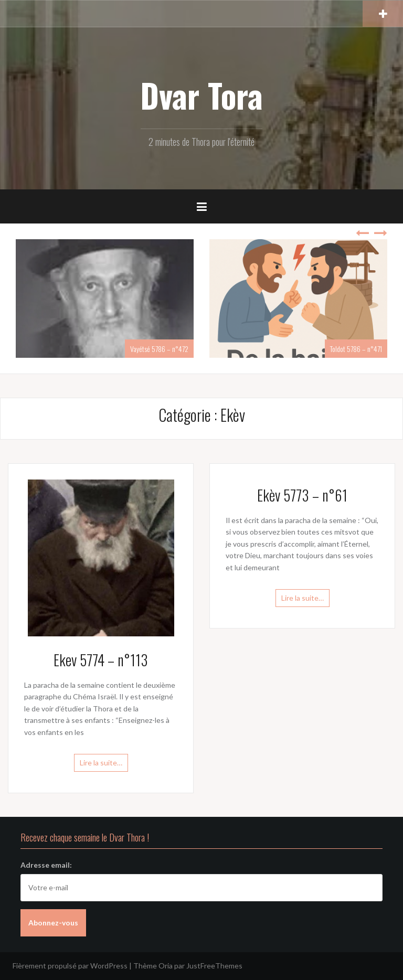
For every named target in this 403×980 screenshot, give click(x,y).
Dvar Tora (201, 95)
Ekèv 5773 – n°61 (302, 495)
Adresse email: (46, 865)
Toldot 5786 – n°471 (356, 349)
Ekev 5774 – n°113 (101, 660)
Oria (166, 966)
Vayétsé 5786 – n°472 (159, 349)
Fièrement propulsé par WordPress (70, 966)
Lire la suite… (101, 763)
